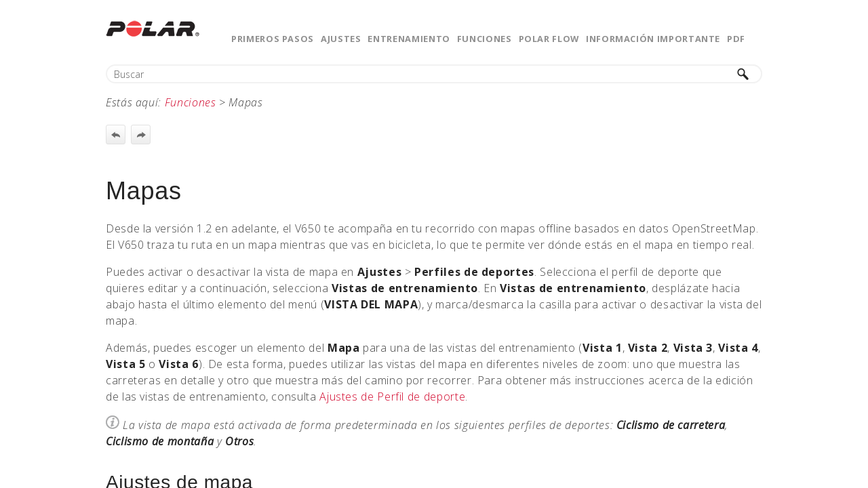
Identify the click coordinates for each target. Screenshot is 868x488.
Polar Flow (549, 39)
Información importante (653, 39)
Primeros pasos (273, 39)
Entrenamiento (409, 39)
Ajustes (341, 39)
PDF (736, 39)
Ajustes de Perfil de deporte (392, 396)
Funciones (485, 39)
